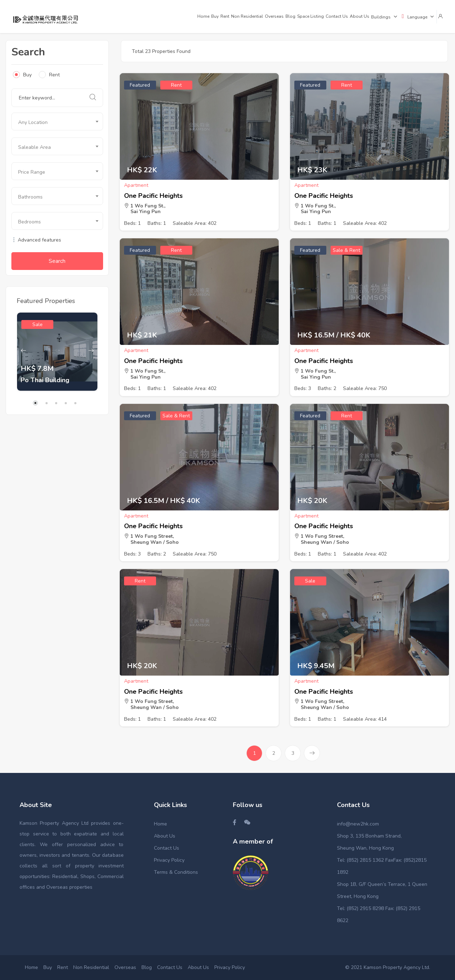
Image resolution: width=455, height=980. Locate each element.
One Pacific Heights (153, 196)
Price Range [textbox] (32, 172)
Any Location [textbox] (33, 122)
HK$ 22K (142, 170)
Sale (38, 324)
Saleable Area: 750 (365, 388)
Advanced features (36, 240)
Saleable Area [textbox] (34, 147)
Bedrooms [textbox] (30, 222)
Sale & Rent (346, 250)
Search (57, 261)
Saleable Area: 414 (365, 719)
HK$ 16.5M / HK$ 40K (334, 335)
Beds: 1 (132, 223)
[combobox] (57, 121)
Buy (22, 75)
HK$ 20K (312, 501)
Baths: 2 (327, 388)
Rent (49, 75)
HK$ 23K (312, 170)
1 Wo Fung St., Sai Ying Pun (145, 209)
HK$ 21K (142, 335)
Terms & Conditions (176, 872)
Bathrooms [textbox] (30, 197)
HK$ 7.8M (37, 369)
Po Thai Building (45, 380)
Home (160, 824)
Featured (140, 85)
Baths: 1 (157, 223)
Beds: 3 (303, 388)
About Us (165, 836)
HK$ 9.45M (316, 666)
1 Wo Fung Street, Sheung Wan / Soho (151, 539)
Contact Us (167, 848)
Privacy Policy (169, 860)
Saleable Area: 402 (195, 223)
